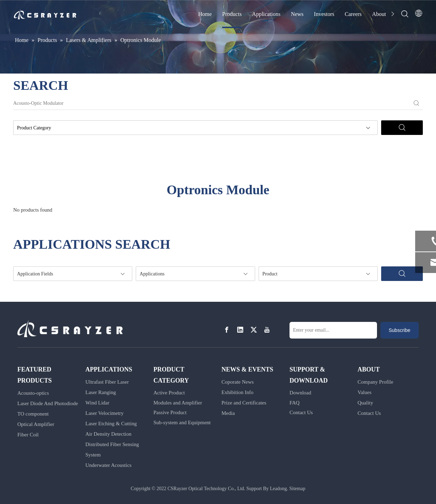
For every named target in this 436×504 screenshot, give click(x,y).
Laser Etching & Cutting (111, 424)
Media (228, 413)
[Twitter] (254, 330)
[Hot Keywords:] (417, 103)
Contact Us (301, 412)
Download (300, 393)
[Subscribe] (400, 330)
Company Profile (375, 382)
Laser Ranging (101, 392)
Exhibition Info (237, 392)
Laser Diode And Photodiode (48, 403)
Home (205, 14)
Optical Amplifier (36, 424)
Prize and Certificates (244, 403)
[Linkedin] (240, 330)
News (297, 14)
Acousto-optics (33, 393)
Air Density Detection (108, 434)
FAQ (295, 403)
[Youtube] (267, 330)
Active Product (169, 393)
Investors (324, 14)
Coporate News (238, 382)
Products (232, 14)
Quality (365, 403)
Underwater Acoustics (108, 465)
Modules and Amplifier (178, 403)
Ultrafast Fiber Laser (107, 382)
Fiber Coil (28, 435)
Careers (353, 14)
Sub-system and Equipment (182, 422)
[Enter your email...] (333, 330)
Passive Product (170, 412)
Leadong (279, 489)
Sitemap (297, 489)
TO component (33, 414)
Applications (266, 14)
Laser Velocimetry (104, 413)
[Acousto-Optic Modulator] (212, 103)
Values (364, 392)
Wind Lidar (97, 403)
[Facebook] (227, 330)
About (379, 14)
